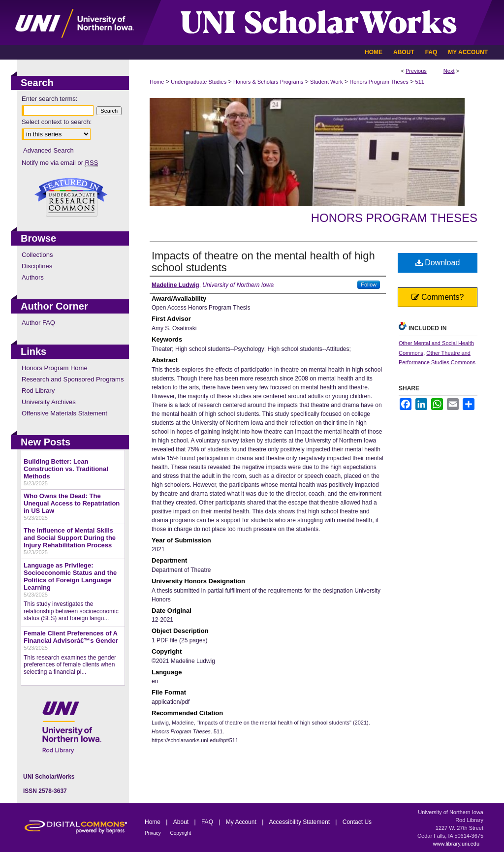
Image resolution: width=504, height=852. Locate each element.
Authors (33, 277)
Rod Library (38, 391)
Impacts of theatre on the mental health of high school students (263, 262)
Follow (369, 284)
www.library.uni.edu (456, 844)
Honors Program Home (55, 368)
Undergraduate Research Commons (71, 197)
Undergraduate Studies (199, 82)
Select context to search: (57, 122)
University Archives (49, 402)
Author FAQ (38, 323)
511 (420, 82)
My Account (242, 822)
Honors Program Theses (379, 82)
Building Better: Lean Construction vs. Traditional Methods (66, 469)
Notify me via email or (60, 163)
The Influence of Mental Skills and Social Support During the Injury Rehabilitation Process (70, 538)
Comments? (438, 297)
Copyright (181, 833)
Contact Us (357, 822)
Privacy (154, 833)
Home (157, 82)
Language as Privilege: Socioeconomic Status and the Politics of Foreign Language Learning (70, 576)
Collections (37, 255)
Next (449, 71)
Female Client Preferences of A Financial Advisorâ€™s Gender (71, 637)
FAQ (208, 822)
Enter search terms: (49, 99)
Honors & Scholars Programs (268, 82)
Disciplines (37, 266)
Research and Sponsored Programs (73, 379)
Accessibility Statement (300, 822)
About (182, 822)
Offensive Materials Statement (64, 413)
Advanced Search (48, 150)
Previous (416, 71)
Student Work (326, 82)
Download (438, 263)
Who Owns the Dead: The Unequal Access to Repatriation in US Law (72, 503)
